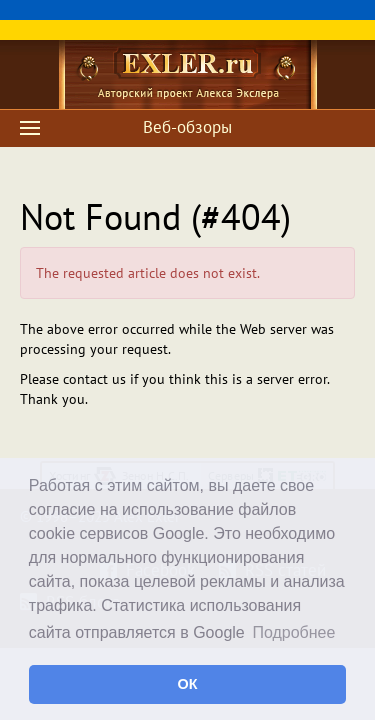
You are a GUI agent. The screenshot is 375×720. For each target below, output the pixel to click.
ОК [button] (188, 684)
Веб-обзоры (187, 127)
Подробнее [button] (293, 632)
